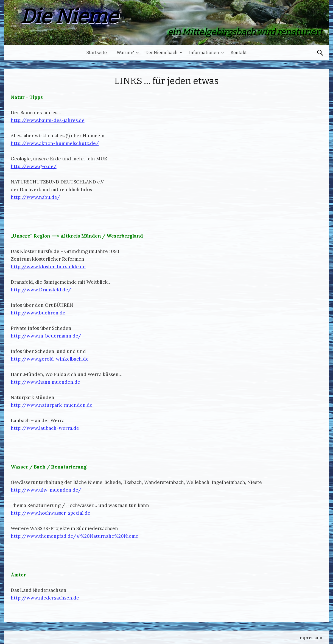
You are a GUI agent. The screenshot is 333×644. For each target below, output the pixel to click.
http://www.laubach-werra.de (45, 428)
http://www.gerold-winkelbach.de (50, 359)
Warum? (125, 53)
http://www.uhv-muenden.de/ (46, 490)
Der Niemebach (162, 53)
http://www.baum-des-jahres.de (48, 120)
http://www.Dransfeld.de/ (41, 290)
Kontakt (239, 53)
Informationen (204, 53)
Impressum (310, 637)
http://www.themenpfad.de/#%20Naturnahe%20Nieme (75, 536)
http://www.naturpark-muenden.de (52, 405)
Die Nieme (69, 17)
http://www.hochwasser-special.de (51, 513)
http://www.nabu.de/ (35, 197)
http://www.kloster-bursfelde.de (48, 267)
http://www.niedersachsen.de (45, 598)
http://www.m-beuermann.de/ (46, 336)
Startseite (97, 53)
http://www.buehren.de (38, 313)
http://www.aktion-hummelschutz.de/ (55, 143)
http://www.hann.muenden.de (45, 382)
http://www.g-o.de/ (34, 166)
